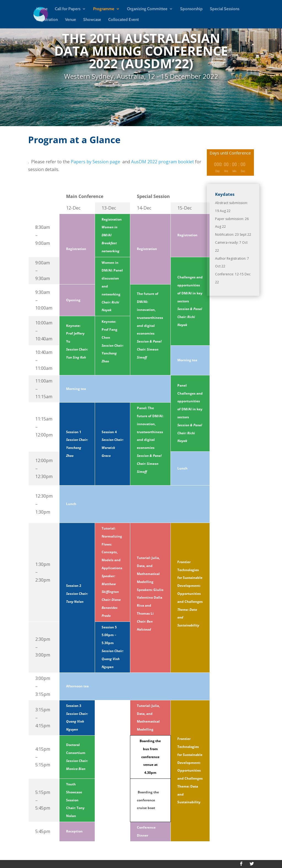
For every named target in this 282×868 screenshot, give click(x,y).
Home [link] (42, 9)
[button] (241, 864)
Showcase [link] (92, 20)
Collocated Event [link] (124, 20)
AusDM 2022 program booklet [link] (162, 162)
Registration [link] (47, 20)
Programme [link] (104, 9)
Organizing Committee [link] (147, 9)
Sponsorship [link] (191, 9)
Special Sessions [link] (225, 9)
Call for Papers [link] (68, 9)
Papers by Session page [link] (95, 162)
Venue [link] (70, 20)
